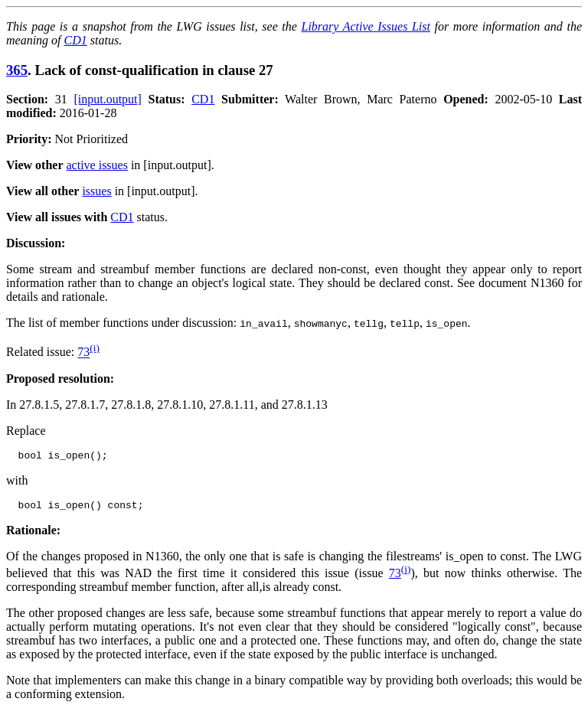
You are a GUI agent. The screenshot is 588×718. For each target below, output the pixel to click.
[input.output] (107, 99)
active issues (97, 165)
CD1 (76, 40)
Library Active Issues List (365, 26)
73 (83, 352)
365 (17, 70)
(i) (95, 348)
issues (96, 191)
